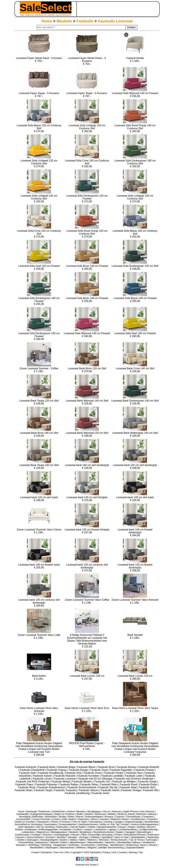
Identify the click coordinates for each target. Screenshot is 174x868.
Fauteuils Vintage (131, 790)
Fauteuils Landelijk (112, 776)
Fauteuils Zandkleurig (77, 793)
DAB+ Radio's (69, 819)
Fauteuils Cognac (57, 770)
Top (141, 852)
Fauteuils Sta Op (108, 787)
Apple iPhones (131, 811)
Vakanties (110, 842)
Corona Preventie (41, 819)
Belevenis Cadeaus (146, 814)
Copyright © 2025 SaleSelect (86, 852)
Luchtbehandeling (127, 829)
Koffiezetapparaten (48, 829)
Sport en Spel (122, 837)
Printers (118, 835)
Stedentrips (153, 837)
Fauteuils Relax (90, 784)
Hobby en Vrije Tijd (109, 824)
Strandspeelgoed (49, 840)
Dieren (94, 819)
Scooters (50, 837)
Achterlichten (59, 811)
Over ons (59, 852)
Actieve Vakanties (76, 811)
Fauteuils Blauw (87, 767)
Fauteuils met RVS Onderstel (33, 782)
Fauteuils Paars (25, 784)
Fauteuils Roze (27, 787)
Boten (71, 817)
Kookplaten (66, 829)
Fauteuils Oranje (148, 782)
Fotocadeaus (96, 822)
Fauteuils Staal (129, 787)
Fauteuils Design (79, 770)
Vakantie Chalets (59, 842)
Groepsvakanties (68, 824)
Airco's (107, 811)
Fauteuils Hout (134, 773)
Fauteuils (85, 21)
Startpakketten (138, 837)
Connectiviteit (23, 819)
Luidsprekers (28, 832)
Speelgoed (107, 837)
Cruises (56, 819)
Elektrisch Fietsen (120, 819)
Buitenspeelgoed (94, 817)
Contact (35, 852)
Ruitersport (153, 835)
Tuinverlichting (25, 842)
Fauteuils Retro (109, 784)
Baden (80, 814)
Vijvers (143, 845)
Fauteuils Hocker (114, 773)
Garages (119, 822)
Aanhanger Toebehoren (38, 811)
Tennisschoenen (119, 840)
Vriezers (153, 845)
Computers (148, 817)
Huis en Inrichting (45, 827)
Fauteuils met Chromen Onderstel (134, 779)
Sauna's (20, 837)
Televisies (104, 840)
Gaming (108, 822)
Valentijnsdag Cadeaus (129, 842)
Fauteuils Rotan (149, 784)
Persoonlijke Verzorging (100, 835)
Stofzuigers (32, 840)
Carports (120, 817)
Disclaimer (47, 852)
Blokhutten (38, 817)
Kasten (132, 827)
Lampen (88, 829)
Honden (125, 824)
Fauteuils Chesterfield (32, 770)
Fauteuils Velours (89, 790)
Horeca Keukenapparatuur (145, 824)
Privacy (107, 852)
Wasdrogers (52, 848)
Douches (104, 819)
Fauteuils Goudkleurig (51, 773)
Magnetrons (43, 832)
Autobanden (23, 814)
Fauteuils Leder (134, 776)
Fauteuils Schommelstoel (82, 787)
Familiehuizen (138, 819)
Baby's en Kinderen (65, 814)
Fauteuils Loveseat (115, 21)
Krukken (78, 829)
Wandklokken (37, 848)
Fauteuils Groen (93, 773)
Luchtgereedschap (148, 829)
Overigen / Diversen (42, 835)
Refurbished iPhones (135, 835)
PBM (84, 835)
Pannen (75, 835)
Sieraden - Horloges (78, 837)
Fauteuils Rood (129, 784)
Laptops (112, 829)
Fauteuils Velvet (110, 790)
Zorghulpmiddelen (135, 848)
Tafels (82, 840)
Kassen (122, 827)
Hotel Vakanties (26, 827)
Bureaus (109, 817)
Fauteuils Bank (47, 767)
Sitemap (133, 852)
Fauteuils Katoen (43, 776)
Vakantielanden (95, 842)
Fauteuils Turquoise (66, 790)
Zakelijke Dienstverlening (111, 848)
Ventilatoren (149, 842)
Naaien (120, 832)
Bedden (112, 814)
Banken (89, 814)
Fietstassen (43, 822)
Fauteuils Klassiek (65, 776)
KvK (114, 852)
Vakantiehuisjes (77, 842)
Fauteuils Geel (28, 773)
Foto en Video (80, 822)
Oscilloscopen (22, 835)
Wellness (81, 848)
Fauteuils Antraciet (26, 767)
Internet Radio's (78, 827)
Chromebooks (133, 817)
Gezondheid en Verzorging (28, 824)
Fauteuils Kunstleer (89, 776)
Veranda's (21, 845)
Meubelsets (86, 832)
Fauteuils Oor (102, 782)
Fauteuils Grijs (74, 773)
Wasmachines (67, 848)
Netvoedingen (144, 832)
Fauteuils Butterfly (149, 767)
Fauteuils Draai (99, 770)
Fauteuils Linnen (43, 779)
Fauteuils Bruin (107, 767)
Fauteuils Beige (67, 767)
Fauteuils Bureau (127, 767)
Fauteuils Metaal (61, 782)
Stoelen (21, 840)
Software (95, 837)
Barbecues (101, 814)
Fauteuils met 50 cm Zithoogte (95, 779)
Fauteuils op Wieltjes (124, 782)
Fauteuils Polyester (47, 784)
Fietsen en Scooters (25, 822)
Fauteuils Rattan (69, 784)
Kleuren (151, 827)
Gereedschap (151, 822)
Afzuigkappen (94, 811)
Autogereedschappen (42, 814)
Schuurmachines (35, 837)
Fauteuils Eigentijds (121, 770)
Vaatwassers (41, 842)
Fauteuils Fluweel (145, 770)
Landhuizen (100, 829)
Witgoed (92, 848)
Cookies (123, 852)
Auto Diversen (147, 811)
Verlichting (33, 845)
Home (47, 21)
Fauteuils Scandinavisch (52, 787)
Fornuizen (65, 822)
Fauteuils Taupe (43, 790)
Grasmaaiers (50, 824)
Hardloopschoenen (88, 824)
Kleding (141, 827)
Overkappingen (62, 835)
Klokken (19, 829)
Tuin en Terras (136, 840)
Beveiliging (25, 817)
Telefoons (92, 840)
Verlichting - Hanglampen (53, 845)
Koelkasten (31, 829)
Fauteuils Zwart (100, 793)
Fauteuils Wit (151, 790)
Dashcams (84, 819)
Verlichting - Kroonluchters (82, 845)
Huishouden (62, 827)
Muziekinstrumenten (104, 832)
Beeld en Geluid (126, 814)
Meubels (64, 21)
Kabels (92, 827)
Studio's (64, 840)
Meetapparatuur (59, 832)
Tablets (73, 840)
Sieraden (61, 837)
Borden (63, 817)
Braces (80, 817)
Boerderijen (51, 817)
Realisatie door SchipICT (87, 865)
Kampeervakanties (107, 827)
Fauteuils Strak (24, 790)
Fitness (55, 822)
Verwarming (132, 845)
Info (67, 852)
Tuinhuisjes (151, 840)
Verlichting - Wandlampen (111, 845)
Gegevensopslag (134, 822)
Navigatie (130, 832)
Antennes (117, 811)
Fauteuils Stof (147, 787)
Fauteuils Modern (83, 782)
